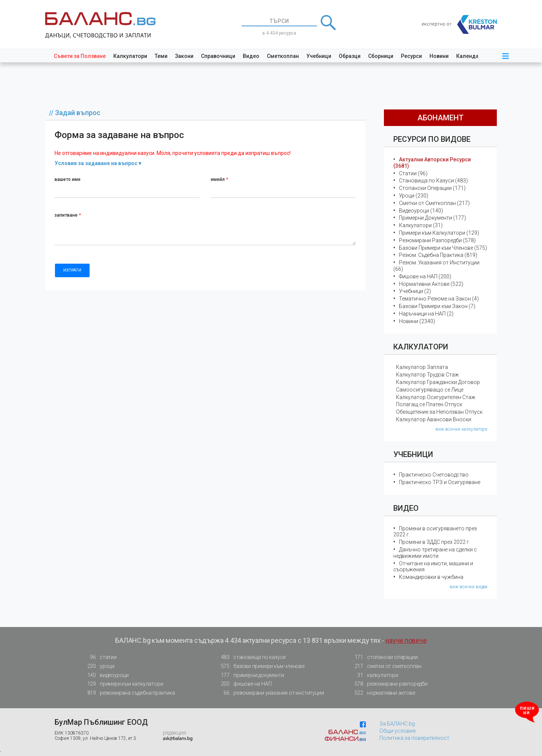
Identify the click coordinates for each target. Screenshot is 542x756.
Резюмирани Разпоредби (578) (437, 240)
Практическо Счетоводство (434, 475)
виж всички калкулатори (461, 429)
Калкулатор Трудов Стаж (427, 375)
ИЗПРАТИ (72, 270)
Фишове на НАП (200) (425, 276)
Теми (161, 56)
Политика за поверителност (414, 738)
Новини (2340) (417, 321)
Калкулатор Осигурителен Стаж (436, 397)
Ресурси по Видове (432, 139)
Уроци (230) (414, 196)
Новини (439, 56)
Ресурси (411, 56)
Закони (184, 56)
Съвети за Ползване (80, 56)
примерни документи (250, 675)
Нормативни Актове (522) (431, 284)
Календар (469, 56)
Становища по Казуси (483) (433, 181)
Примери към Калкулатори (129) (439, 233)
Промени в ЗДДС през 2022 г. (435, 542)
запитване (68, 215)
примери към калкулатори (123, 684)
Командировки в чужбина (431, 577)
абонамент (441, 118)
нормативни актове (383, 694)
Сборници (381, 56)
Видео (251, 56)
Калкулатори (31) (421, 225)
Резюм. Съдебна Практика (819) (438, 255)
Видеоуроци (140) (421, 211)
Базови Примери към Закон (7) (437, 306)
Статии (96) (413, 173)
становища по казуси (251, 657)
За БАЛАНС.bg (397, 724)
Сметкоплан (283, 56)
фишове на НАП (244, 684)
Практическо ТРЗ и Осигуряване (440, 482)
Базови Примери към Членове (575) (443, 248)
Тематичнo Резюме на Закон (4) (439, 299)
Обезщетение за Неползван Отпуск (439, 412)
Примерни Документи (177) (432, 218)
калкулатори (374, 675)
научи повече (406, 640)
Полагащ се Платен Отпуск (429, 404)
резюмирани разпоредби (389, 684)
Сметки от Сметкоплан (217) (434, 203)
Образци (350, 56)
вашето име (68, 179)
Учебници (319, 56)
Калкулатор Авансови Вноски (434, 419)
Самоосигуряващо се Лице (430, 390)
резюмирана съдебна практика (129, 693)
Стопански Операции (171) (432, 188)
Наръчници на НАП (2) (426, 314)
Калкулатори (130, 56)
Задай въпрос (78, 113)
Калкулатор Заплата (422, 367)
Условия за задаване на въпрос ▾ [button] (98, 163)
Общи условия (397, 731)
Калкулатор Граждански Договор (438, 382)
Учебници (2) (415, 291)
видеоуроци (106, 675)
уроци (99, 666)
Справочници (218, 56)
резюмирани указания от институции (270, 693)
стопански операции (384, 657)
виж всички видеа (469, 587)
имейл (219, 179)
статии (100, 657)
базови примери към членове (260, 666)
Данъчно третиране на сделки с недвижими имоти (435, 553)
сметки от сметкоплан (386, 666)
